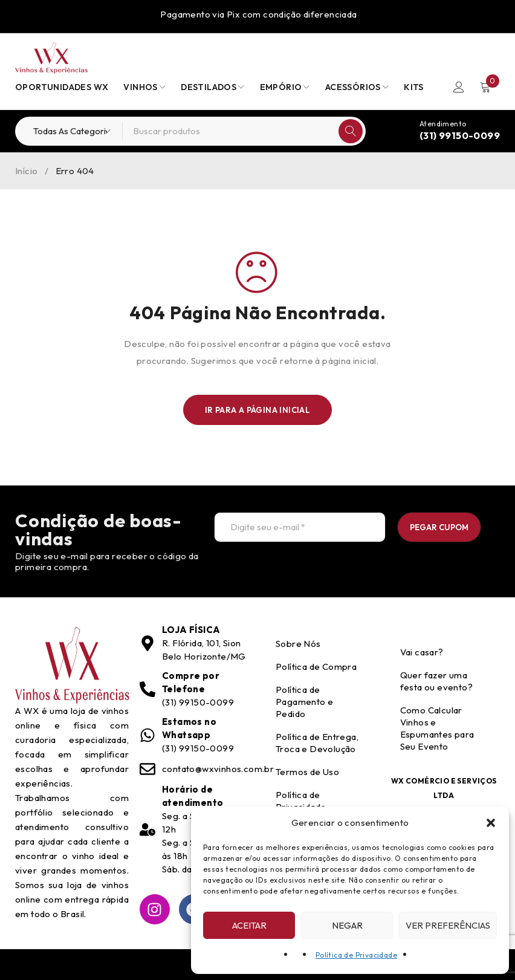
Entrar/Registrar (459, 87)
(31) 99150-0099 (460, 135)
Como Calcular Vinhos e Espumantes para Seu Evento (437, 728)
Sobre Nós (298, 644)
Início (26, 171)
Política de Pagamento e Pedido (304, 702)
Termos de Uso (307, 772)
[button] (491, 823)
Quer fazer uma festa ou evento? (436, 681)
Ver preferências (448, 925)
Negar (347, 925)
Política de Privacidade (356, 955)
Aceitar (249, 925)
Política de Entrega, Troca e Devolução (317, 743)
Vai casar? (422, 652)
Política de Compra (316, 667)
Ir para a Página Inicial (258, 410)
